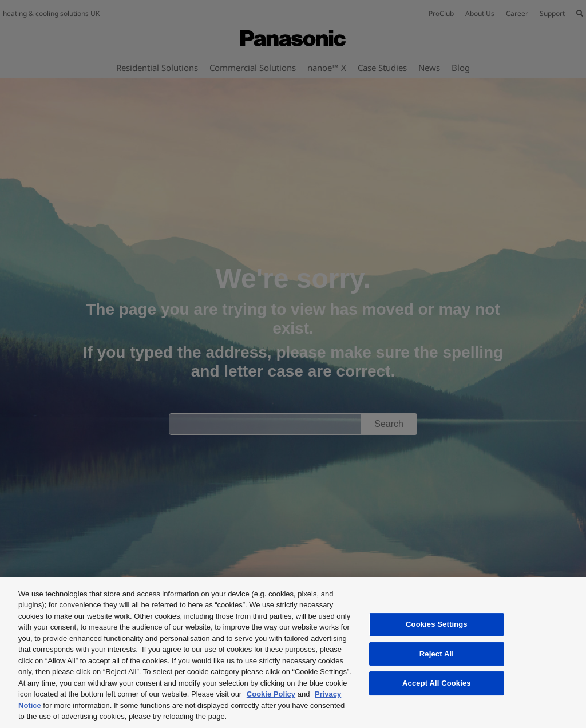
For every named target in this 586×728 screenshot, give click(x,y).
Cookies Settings (437, 624)
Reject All (437, 654)
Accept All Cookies (437, 683)
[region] (293, 652)
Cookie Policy (271, 694)
